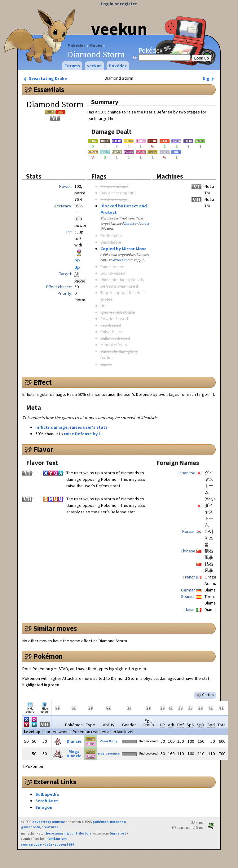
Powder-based (114, 319)
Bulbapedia (47, 794)
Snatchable (111, 242)
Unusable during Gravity (122, 280)
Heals (106, 306)
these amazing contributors (68, 833)
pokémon (101, 822)
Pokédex (77, 46)
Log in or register (119, 4)
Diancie (74, 741)
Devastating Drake (45, 79)
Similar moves (55, 628)
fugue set (118, 833)
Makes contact (114, 186)
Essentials (49, 90)
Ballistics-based (115, 338)
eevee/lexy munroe (49, 822)
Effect (43, 382)
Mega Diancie (74, 754)
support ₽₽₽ (65, 844)
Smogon (44, 807)
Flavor (43, 449)
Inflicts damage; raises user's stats (71, 427)
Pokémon (48, 656)
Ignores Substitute (118, 312)
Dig (209, 79)
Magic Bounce (109, 753)
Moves (96, 46)
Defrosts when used (119, 286)
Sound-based (113, 273)
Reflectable (111, 236)
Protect (144, 224)
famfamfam (57, 839)
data (48, 844)
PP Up (79, 260)
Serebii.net (47, 801)
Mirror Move (121, 260)
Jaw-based (111, 325)
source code (31, 844)
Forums (72, 66)
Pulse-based (112, 332)
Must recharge (114, 199)
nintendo (118, 822)
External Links (55, 782)
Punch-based (112, 267)
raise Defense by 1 (82, 434)
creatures (50, 827)
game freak (31, 827)
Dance (106, 364)
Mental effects (114, 345)
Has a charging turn (118, 193)
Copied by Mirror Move (123, 249)
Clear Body (109, 741)
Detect (129, 224)
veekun (119, 29)
